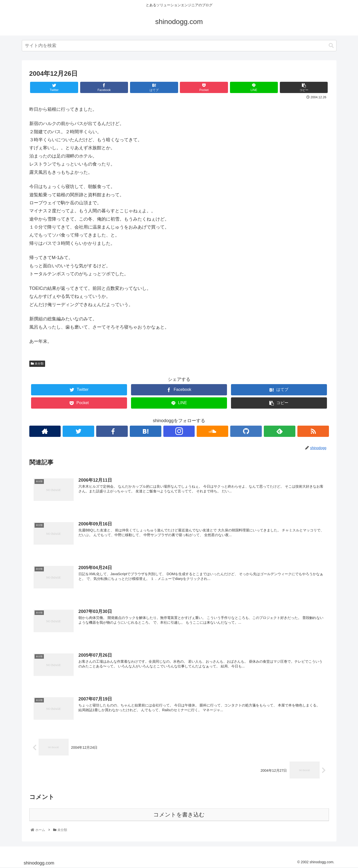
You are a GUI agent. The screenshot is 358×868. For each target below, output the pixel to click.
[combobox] (179, 46)
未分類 (37, 364)
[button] (331, 46)
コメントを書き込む (179, 815)
